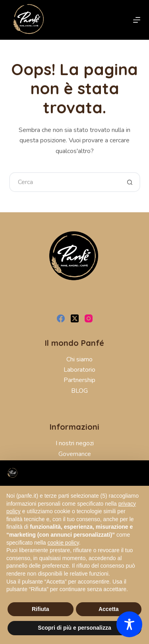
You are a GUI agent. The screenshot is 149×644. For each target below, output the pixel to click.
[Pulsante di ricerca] (130, 182)
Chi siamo (79, 359)
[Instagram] (89, 318)
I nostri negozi (75, 443)
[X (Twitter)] (75, 318)
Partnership (79, 380)
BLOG (79, 391)
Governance (75, 454)
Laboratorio (79, 370)
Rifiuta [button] (41, 609)
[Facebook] (61, 318)
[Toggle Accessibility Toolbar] (129, 624)
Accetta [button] (109, 609)
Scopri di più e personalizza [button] (74, 628)
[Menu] (137, 20)
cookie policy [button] (63, 543)
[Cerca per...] (65, 182)
